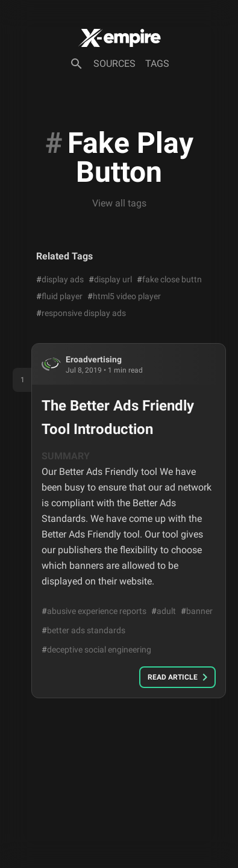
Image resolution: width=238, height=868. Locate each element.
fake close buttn (169, 279)
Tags (157, 64)
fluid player (59, 296)
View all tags (119, 203)
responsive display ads (81, 313)
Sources (114, 64)
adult (164, 611)
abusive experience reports (94, 611)
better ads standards (83, 630)
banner (197, 611)
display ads (60, 279)
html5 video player (124, 296)
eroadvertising (94, 359)
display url (110, 279)
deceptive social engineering (96, 649)
